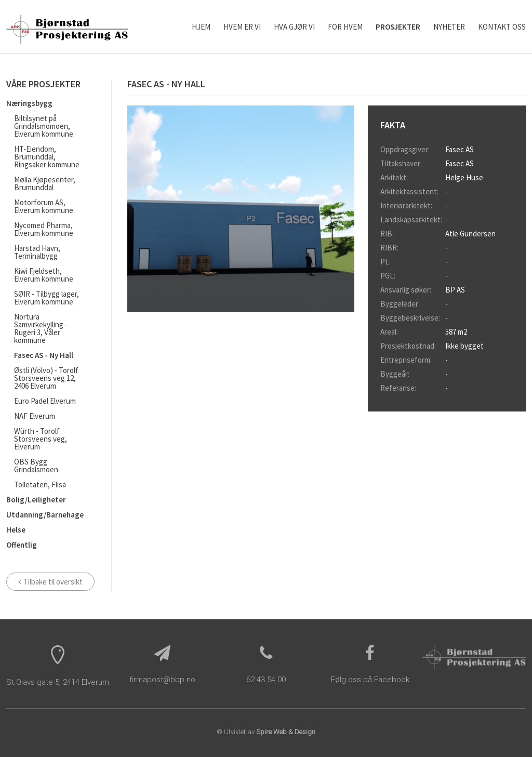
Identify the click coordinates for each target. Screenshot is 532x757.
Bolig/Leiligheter (36, 500)
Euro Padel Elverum (45, 401)
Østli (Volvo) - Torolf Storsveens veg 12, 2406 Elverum (46, 378)
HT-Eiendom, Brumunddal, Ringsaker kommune (47, 157)
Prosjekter (398, 27)
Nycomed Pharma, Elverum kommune (44, 229)
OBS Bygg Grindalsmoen (36, 466)
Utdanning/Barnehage (45, 515)
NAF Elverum (35, 416)
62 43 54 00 (266, 680)
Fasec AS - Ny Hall (44, 355)
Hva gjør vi (294, 27)
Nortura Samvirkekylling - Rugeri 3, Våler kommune (41, 328)
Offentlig (22, 545)
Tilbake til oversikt (50, 582)
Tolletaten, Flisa (40, 484)
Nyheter (449, 27)
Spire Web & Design (286, 732)
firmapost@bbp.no (162, 680)
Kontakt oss (502, 27)
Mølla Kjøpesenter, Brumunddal (45, 183)
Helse (16, 530)
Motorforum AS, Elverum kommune (44, 206)
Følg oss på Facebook (370, 680)
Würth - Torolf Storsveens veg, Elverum (41, 439)
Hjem (201, 27)
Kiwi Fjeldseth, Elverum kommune (44, 275)
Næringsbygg (29, 103)
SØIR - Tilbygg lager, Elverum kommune (46, 298)
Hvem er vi (242, 27)
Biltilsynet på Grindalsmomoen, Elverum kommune (44, 126)
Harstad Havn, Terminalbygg (37, 252)
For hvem (345, 27)
